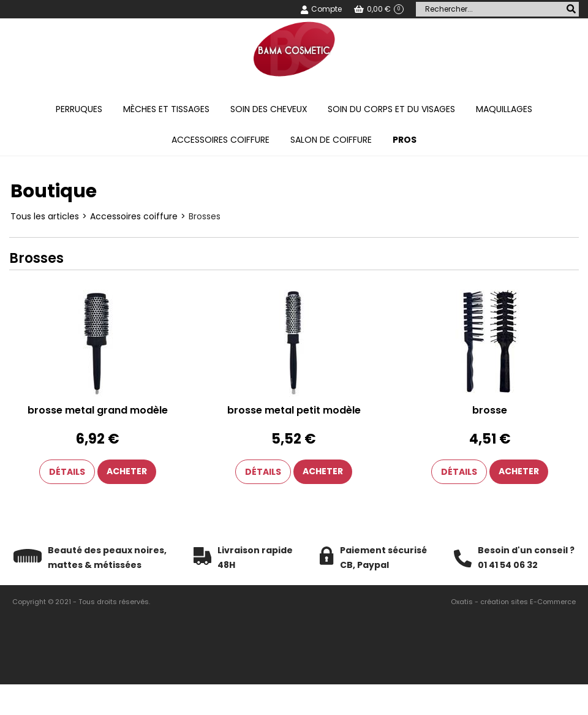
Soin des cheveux (269, 109)
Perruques (79, 109)
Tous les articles (45, 216)
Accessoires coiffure (221, 140)
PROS (405, 140)
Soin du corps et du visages (391, 109)
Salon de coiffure (331, 140)
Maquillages (504, 109)
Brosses (205, 216)
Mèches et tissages (166, 109)
